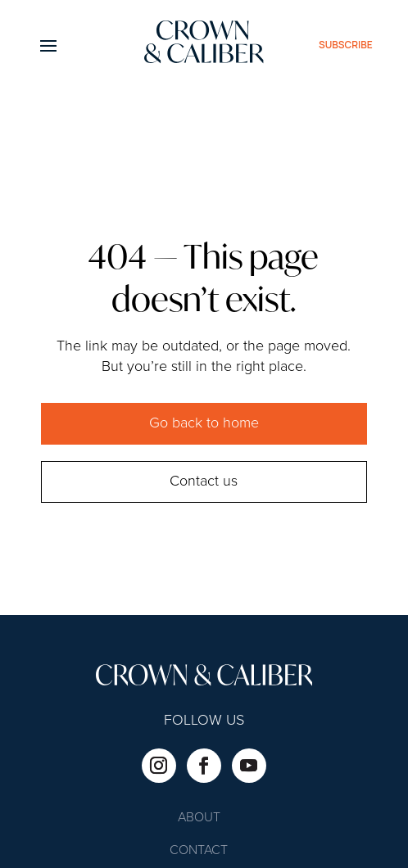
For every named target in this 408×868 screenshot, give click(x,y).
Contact (199, 851)
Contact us (204, 481)
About (199, 818)
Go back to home (204, 423)
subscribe (346, 45)
